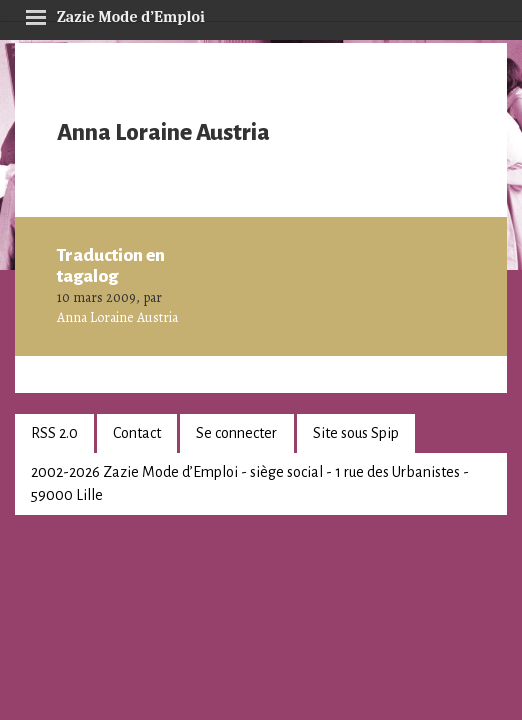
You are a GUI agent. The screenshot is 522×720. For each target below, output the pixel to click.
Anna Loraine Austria (117, 317)
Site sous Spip (356, 433)
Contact (137, 433)
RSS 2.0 (54, 433)
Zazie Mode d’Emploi (115, 14)
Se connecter (236, 433)
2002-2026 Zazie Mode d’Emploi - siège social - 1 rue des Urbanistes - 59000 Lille (250, 483)
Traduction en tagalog (111, 266)
